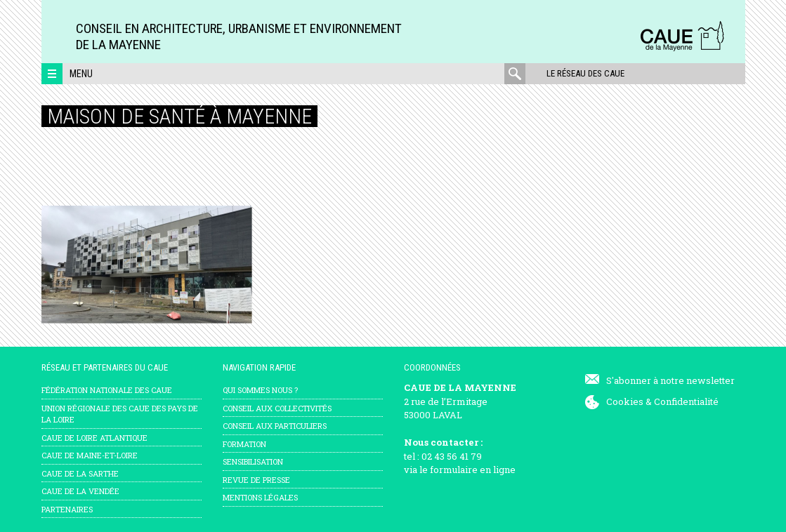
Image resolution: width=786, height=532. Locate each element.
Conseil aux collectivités (277, 408)
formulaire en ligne (473, 470)
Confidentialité (686, 401)
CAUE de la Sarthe (80, 473)
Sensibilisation (253, 461)
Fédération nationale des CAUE (107, 390)
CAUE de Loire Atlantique (94, 438)
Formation (244, 444)
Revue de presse (256, 480)
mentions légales (260, 497)
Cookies (625, 401)
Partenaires (67, 509)
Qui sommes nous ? (260, 390)
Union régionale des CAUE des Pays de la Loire (120, 414)
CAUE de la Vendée (80, 491)
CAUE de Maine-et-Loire (90, 455)
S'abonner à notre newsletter (670, 380)
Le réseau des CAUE (585, 73)
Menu (81, 74)
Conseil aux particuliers (275, 426)
